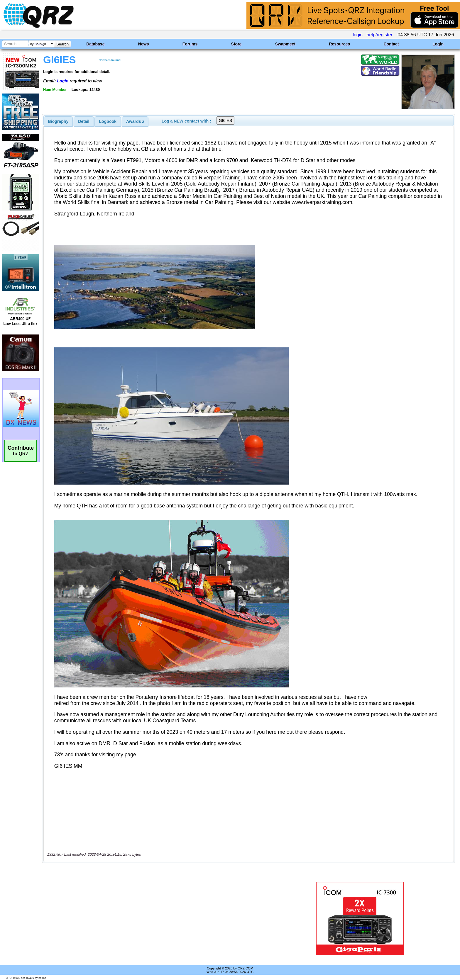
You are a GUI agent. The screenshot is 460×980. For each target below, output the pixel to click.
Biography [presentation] (58, 121)
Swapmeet (285, 44)
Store (236, 44)
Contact (391, 44)
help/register (380, 35)
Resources (339, 44)
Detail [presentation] (84, 121)
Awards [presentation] (135, 121)
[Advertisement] (158, 918)
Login (438, 44)
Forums (190, 44)
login (358, 35)
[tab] (58, 121)
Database (95, 44)
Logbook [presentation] (108, 121)
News (144, 44)
